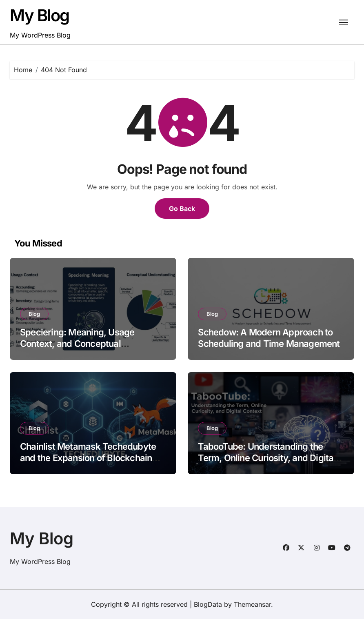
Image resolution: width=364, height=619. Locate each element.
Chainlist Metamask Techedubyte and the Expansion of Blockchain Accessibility (88, 458)
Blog (34, 314)
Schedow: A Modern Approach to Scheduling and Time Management (269, 338)
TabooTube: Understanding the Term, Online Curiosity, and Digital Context (267, 458)
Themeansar (252, 604)
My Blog (40, 15)
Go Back (182, 209)
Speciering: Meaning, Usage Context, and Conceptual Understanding (77, 344)
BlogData (208, 604)
